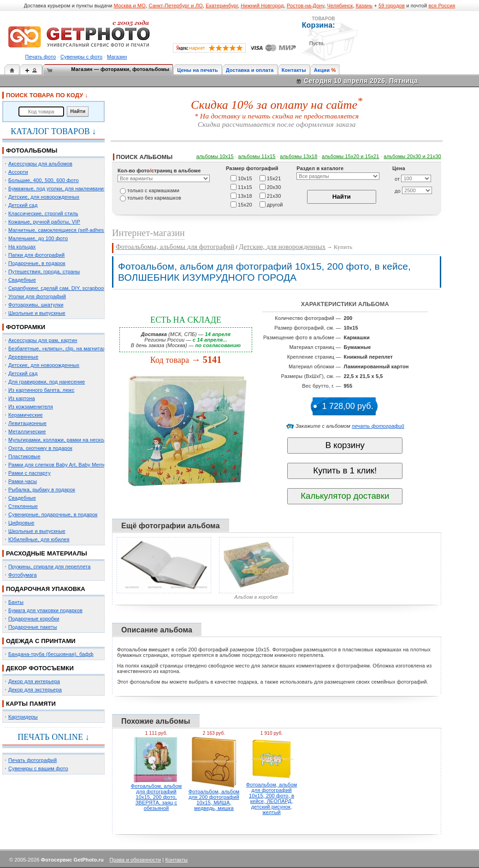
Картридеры (23, 717)
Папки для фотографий (36, 255)
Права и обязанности (135, 860)
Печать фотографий (33, 760)
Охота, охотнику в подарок (40, 448)
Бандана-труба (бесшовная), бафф (51, 654)
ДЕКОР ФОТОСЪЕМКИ (40, 668)
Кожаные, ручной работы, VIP (44, 222)
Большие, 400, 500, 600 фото (44, 180)
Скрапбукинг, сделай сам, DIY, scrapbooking (61, 288)
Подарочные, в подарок (37, 263)
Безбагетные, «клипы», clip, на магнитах (57, 348)
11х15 (245, 187)
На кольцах (22, 247)
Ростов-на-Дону (305, 6)
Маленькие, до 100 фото (38, 238)
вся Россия (442, 6)
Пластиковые (24, 456)
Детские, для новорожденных (44, 197)
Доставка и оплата (250, 70)
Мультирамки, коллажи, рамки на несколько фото (68, 440)
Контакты (294, 70)
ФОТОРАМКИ (26, 327)
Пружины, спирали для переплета (49, 567)
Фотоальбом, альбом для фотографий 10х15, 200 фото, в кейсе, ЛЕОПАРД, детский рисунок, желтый (272, 798)
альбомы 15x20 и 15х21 (351, 156)
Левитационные (27, 423)
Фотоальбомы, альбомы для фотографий (175, 247)
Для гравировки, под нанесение (47, 382)
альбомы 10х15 (215, 156)
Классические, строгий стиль (43, 213)
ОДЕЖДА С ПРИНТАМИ (41, 641)
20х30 (274, 187)
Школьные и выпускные (37, 313)
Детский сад (23, 205)
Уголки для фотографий (37, 296)
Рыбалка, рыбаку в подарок (42, 490)
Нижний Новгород (262, 6)
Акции (322, 70)
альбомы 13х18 (299, 156)
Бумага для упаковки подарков (45, 610)
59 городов (392, 6)
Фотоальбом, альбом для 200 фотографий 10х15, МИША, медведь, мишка (214, 800)
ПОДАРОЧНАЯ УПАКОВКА (46, 589)
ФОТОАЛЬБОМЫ (32, 151)
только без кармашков (154, 198)
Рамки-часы (23, 481)
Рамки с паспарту (30, 473)
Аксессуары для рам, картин (43, 340)
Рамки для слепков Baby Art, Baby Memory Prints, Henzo (76, 465)
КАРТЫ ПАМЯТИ (31, 704)
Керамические (26, 415)
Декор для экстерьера (35, 690)
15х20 (245, 204)
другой (275, 204)
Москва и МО (130, 6)
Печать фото (41, 57)
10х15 (245, 178)
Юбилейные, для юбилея (39, 539)
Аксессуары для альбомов (40, 164)
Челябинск (340, 6)
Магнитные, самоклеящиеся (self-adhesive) (60, 230)
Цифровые (21, 523)
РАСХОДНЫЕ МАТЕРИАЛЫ (47, 553)
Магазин (117, 57)
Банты (16, 602)
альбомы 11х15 (257, 156)
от (397, 179)
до (398, 191)
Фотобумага (23, 575)
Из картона (22, 398)
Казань (364, 6)
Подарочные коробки (34, 619)
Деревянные (23, 357)
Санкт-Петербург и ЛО (175, 6)
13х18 (245, 195)
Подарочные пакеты (33, 627)
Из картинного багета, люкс (41, 390)
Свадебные (22, 280)
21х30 (274, 195)
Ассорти (18, 172)
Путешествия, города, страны (44, 272)
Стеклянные (23, 506)
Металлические (27, 431)
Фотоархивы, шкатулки (36, 305)
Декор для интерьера (34, 681)
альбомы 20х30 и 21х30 (412, 156)
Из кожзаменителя (31, 407)
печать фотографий (378, 426)
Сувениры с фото (81, 57)
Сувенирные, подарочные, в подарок (53, 514)
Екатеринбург (222, 6)
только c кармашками (153, 190)
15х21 (274, 178)
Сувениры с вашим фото (38, 768)
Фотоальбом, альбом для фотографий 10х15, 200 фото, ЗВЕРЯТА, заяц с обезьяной (157, 797)
